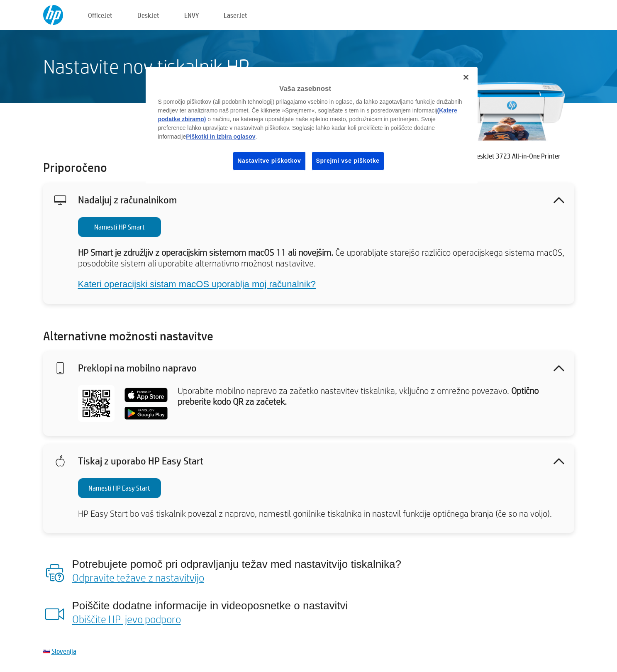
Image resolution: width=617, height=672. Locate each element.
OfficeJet (100, 15)
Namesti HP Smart (119, 227)
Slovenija (64, 651)
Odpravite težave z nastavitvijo (138, 577)
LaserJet (235, 15)
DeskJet (148, 15)
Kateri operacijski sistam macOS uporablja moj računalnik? (197, 284)
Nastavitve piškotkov (269, 161)
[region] (312, 125)
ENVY (191, 15)
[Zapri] (466, 77)
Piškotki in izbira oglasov (221, 137)
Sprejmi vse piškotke (348, 161)
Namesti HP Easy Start (119, 488)
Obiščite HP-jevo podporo (127, 619)
